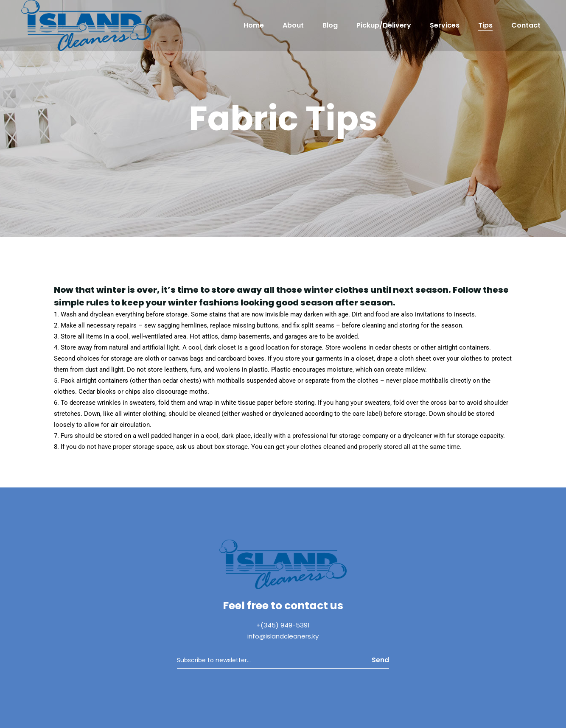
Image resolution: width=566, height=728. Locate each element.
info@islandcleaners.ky (283, 636)
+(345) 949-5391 (283, 625)
